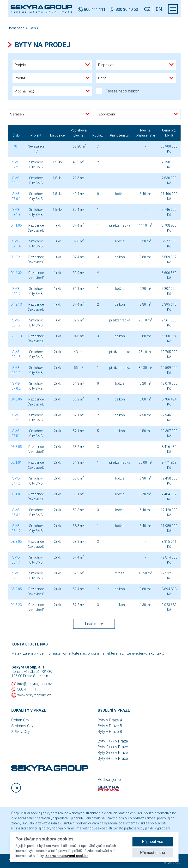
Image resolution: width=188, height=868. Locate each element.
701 (16, 146)
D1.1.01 (16, 494)
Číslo (16, 135)
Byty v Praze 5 (110, 726)
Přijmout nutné (153, 853)
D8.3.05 (16, 542)
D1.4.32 (16, 273)
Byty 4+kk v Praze (113, 758)
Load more (94, 624)
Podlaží (98, 135)
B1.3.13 (16, 336)
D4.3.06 (16, 399)
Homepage (16, 28)
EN (159, 9)
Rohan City (20, 720)
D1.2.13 (16, 304)
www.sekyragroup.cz (34, 695)
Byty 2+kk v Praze (113, 747)
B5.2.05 (16, 589)
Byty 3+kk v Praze (113, 753)
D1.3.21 (16, 257)
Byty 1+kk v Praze (113, 741)
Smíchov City (22, 726)
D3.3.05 (16, 447)
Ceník (34, 28)
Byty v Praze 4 (110, 720)
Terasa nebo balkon (118, 91)
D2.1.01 (16, 463)
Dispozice (58, 135)
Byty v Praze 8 (110, 732)
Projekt (36, 135)
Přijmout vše (152, 842)
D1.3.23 (16, 605)
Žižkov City (21, 732)
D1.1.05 (16, 225)
